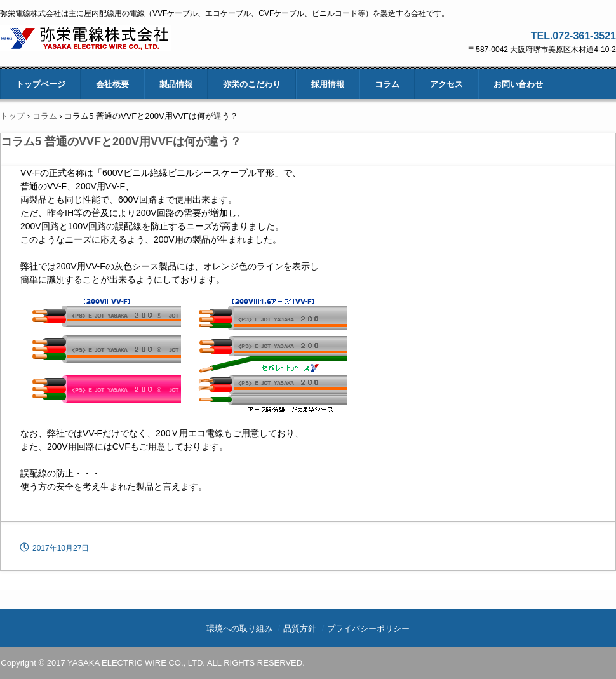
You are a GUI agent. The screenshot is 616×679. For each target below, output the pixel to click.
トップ (12, 116)
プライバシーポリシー (368, 629)
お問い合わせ (518, 84)
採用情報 (328, 84)
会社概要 (112, 84)
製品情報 (176, 84)
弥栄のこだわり (252, 84)
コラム (387, 84)
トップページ (41, 84)
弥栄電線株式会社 (86, 39)
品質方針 (300, 629)
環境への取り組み (239, 629)
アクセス (446, 84)
